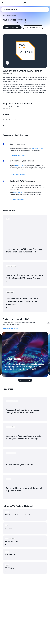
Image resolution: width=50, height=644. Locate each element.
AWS (4, 15)
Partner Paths (19, 165)
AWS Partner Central (37, 148)
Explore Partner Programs (18, 174)
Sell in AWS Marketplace (17, 200)
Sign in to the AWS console (18, 155)
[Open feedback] (48, 322)
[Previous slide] (20, 380)
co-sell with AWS (18, 192)
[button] (10, 10)
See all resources (7, 393)
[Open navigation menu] (3, 3)
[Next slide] (30, 380)
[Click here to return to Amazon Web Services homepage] (25, 3)
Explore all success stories (10, 328)
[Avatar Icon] (47, 3)
